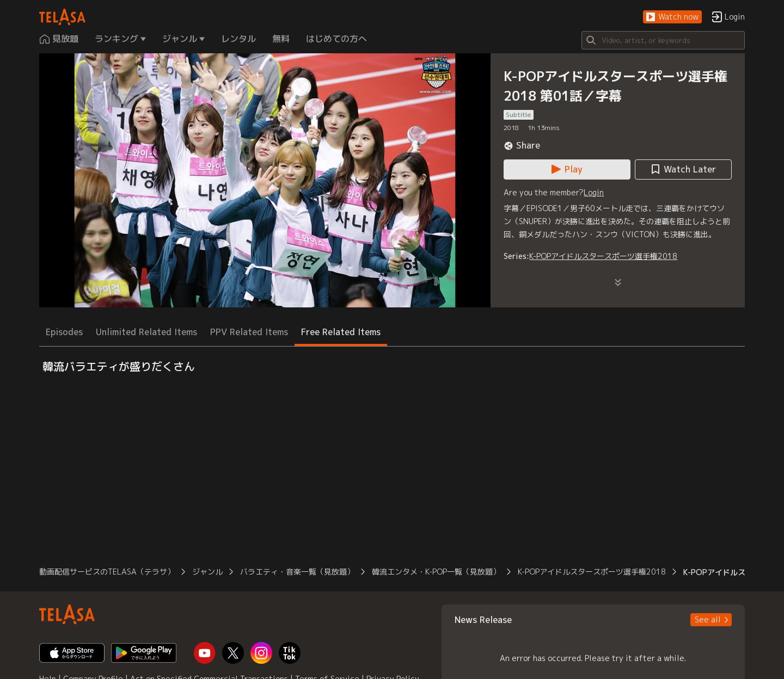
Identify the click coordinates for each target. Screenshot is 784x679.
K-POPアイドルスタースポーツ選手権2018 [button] (592, 572)
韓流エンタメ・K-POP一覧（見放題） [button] (436, 572)
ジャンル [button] (207, 572)
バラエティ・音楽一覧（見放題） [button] (297, 572)
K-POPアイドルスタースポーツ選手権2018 (603, 256)
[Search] (663, 40)
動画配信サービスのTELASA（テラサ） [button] (107, 572)
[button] (672, 17)
